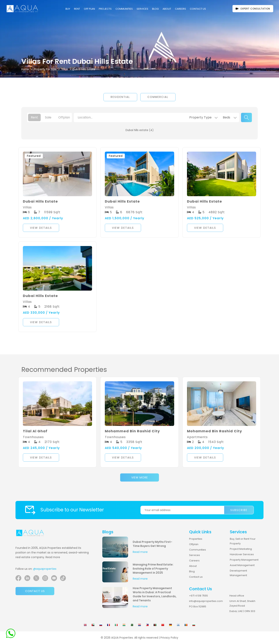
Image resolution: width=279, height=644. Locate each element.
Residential (120, 97)
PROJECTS (105, 9)
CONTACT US (198, 9)
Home (25, 69)
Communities (198, 550)
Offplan (194, 544)
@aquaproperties (45, 569)
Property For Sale (45, 69)
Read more (53, 557)
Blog (155, 9)
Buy (68, 9)
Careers (194, 561)
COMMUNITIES (124, 9)
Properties (196, 539)
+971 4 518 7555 (198, 596)
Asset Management (242, 565)
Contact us (35, 591)
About (167, 9)
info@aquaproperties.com (206, 601)
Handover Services (242, 554)
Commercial (158, 97)
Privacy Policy (169, 638)
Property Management (244, 560)
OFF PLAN (89, 9)
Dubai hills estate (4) (140, 130)
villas (65, 69)
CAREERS (180, 9)
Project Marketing (241, 549)
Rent (77, 9)
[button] (57, 228)
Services (142, 9)
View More (140, 477)
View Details (41, 228)
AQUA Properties (122, 638)
